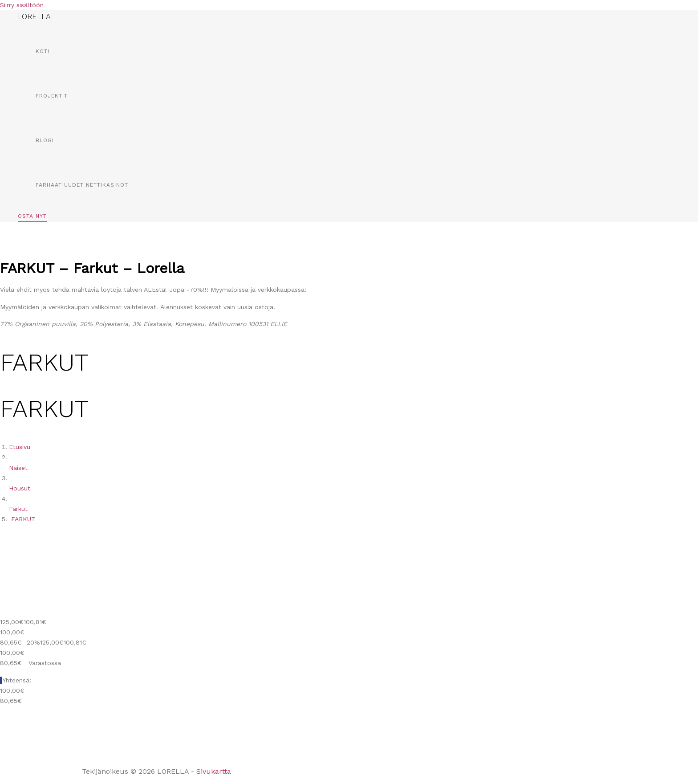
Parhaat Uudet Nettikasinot (82, 185)
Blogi (45, 140)
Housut (20, 488)
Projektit (52, 96)
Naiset (18, 468)
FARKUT (23, 519)
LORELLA (34, 16)
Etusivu (20, 447)
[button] (32, 218)
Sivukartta (214, 771)
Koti (43, 51)
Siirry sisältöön (22, 5)
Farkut (18, 509)
